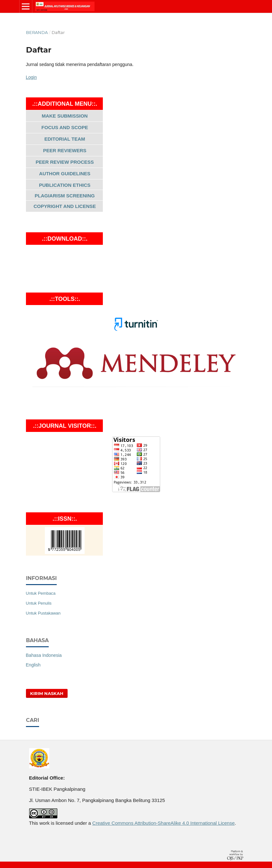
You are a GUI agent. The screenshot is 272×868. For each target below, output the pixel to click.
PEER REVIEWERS (65, 150)
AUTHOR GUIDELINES (65, 174)
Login (31, 77)
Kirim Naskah (47, 693)
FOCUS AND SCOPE (65, 127)
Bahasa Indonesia (44, 655)
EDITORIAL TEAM (65, 139)
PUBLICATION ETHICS (65, 185)
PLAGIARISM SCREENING (65, 196)
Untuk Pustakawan (43, 613)
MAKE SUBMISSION (65, 116)
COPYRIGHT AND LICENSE (65, 206)
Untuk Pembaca (41, 593)
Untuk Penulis (39, 603)
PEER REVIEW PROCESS (65, 162)
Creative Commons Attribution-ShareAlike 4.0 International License (163, 823)
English (33, 665)
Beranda (37, 32)
